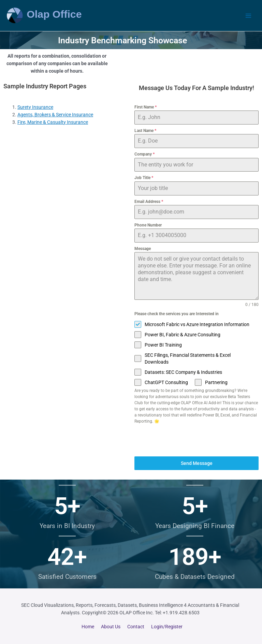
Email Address (149, 202)
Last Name (145, 131)
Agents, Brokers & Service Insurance (55, 115)
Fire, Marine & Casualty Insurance (53, 122)
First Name (145, 107)
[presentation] (196, 440)
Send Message (197, 463)
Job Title (144, 178)
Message (143, 249)
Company (144, 154)
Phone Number (148, 225)
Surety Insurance (35, 107)
